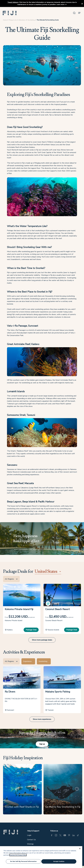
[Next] (76, 791)
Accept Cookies (59, 861)
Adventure (23, 22)
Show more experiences (42, 721)
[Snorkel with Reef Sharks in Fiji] (23, 792)
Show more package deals (42, 642)
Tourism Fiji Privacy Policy (18, 855)
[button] (11, 14)
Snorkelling (32, 22)
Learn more (60, 5)
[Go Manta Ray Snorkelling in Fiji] (63, 792)
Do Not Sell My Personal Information (23, 861)
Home (5, 22)
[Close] (80, 849)
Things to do (13, 22)
